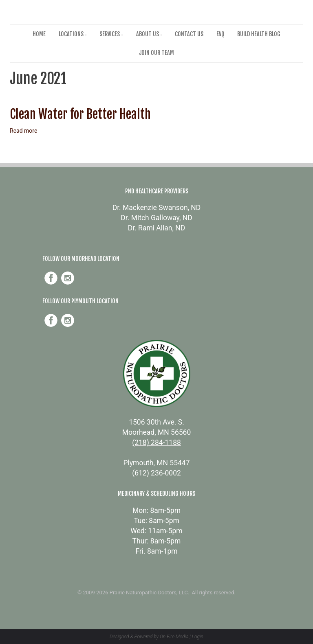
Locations (71, 34)
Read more (23, 131)
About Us (148, 34)
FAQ (220, 34)
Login (198, 637)
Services (110, 34)
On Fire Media (174, 637)
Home (39, 34)
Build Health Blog (259, 34)
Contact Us (189, 34)
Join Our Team (156, 53)
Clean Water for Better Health (80, 114)
